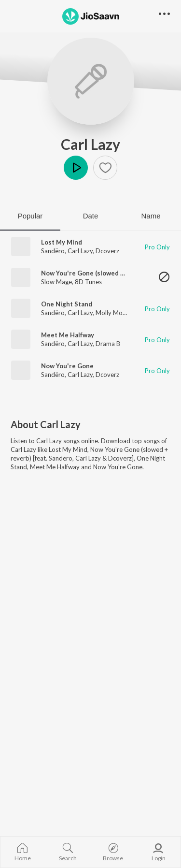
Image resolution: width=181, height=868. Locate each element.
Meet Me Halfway (68, 335)
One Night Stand (67, 304)
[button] (105, 168)
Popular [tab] (30, 216)
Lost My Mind (62, 242)
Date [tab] (91, 216)
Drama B (108, 344)
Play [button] (76, 168)
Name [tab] (151, 216)
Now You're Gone (67, 366)
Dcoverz (107, 251)
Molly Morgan (115, 313)
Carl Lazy (90, 144)
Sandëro (53, 251)
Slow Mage (56, 282)
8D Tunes (88, 282)
